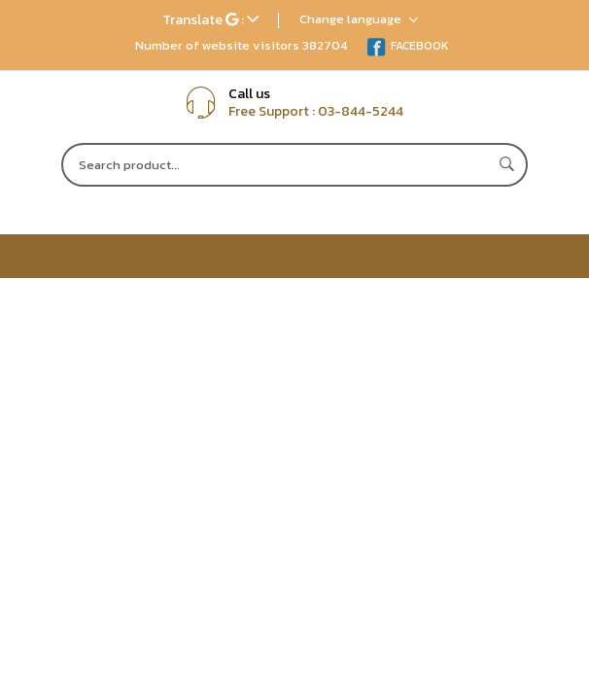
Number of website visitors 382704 (241, 45)
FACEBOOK (408, 46)
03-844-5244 (361, 111)
